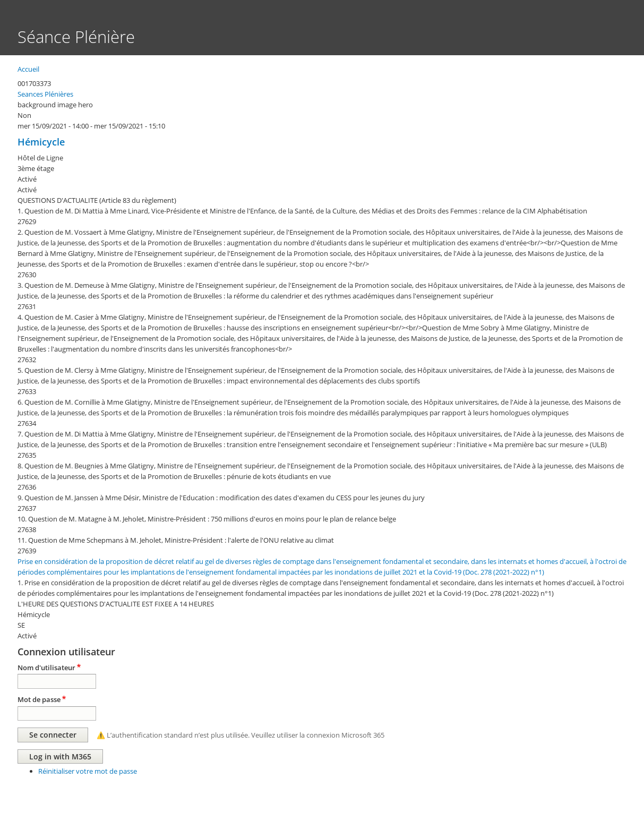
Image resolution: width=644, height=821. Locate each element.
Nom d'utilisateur (46, 668)
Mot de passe (39, 699)
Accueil (28, 69)
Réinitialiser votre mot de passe (88, 771)
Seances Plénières (45, 94)
